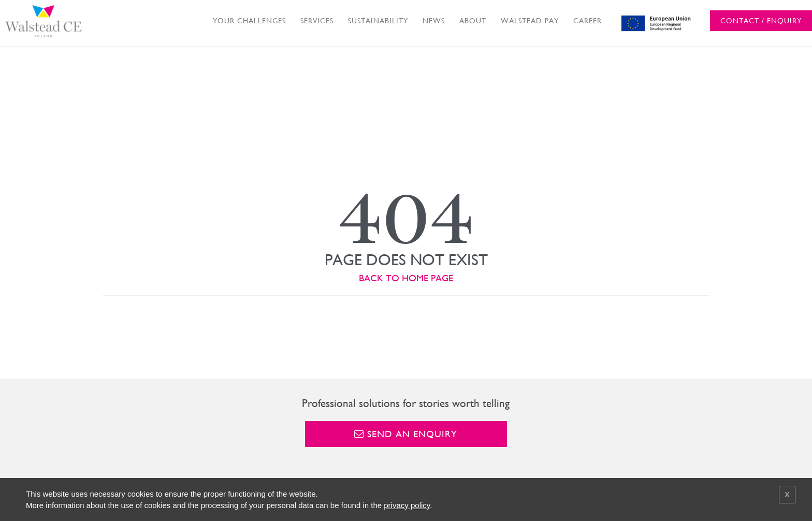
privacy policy (407, 505)
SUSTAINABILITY (378, 21)
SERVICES (317, 21)
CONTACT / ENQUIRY (761, 21)
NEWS (434, 21)
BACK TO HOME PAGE (406, 278)
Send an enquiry (406, 434)
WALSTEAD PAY (530, 21)
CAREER (588, 21)
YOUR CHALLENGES (249, 21)
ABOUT (473, 21)
